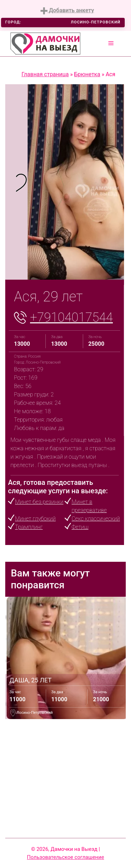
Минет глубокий (35, 519)
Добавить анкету (67, 11)
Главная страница (45, 74)
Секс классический (96, 519)
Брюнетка (87, 74)
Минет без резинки (39, 502)
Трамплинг (29, 527)
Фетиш (80, 527)
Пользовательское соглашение (65, 857)
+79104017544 (71, 317)
